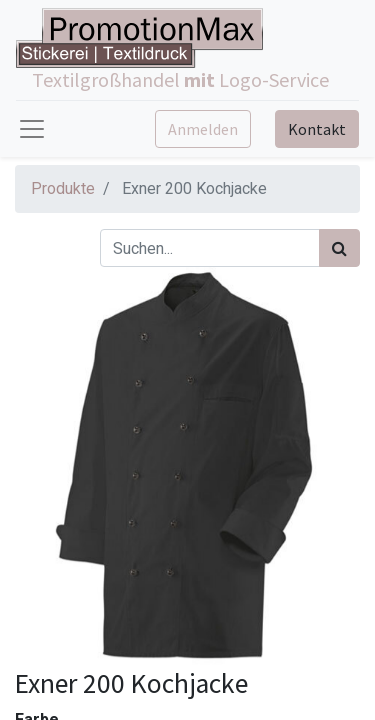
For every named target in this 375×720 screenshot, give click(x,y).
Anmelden (203, 129)
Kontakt (317, 129)
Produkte (63, 188)
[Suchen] (339, 248)
